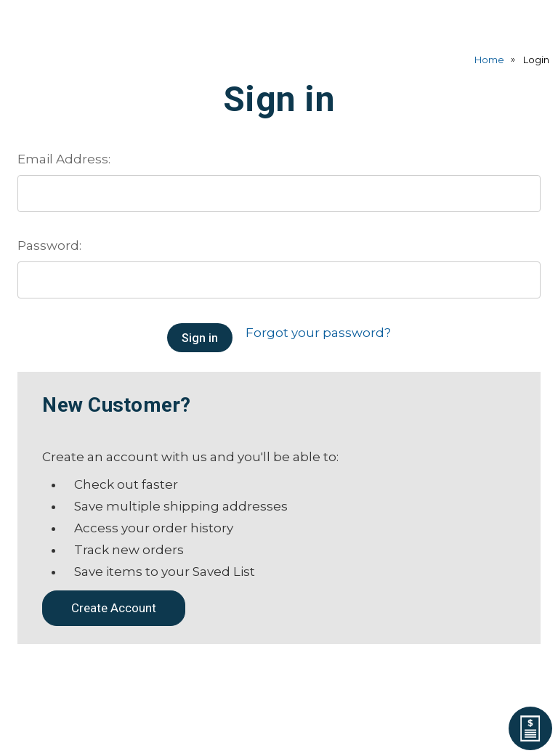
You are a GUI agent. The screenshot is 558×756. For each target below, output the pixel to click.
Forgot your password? (318, 333)
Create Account (114, 607)
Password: (49, 245)
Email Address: (64, 159)
